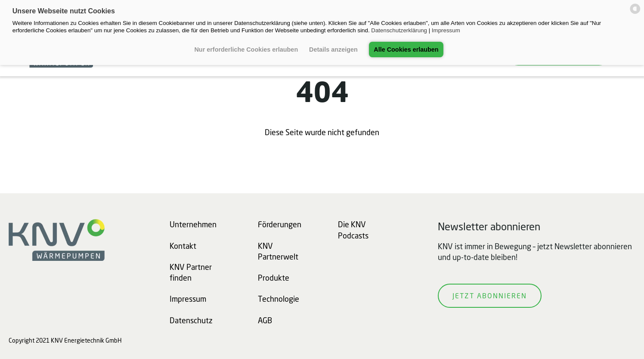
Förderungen (280, 224)
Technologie (279, 299)
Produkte (274, 278)
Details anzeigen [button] (333, 50)
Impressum (446, 30)
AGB (265, 320)
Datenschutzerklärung (399, 30)
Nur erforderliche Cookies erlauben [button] (246, 50)
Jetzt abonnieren (490, 296)
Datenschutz (191, 320)
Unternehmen (193, 224)
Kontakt (183, 246)
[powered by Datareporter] (635, 13)
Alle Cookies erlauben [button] (406, 50)
